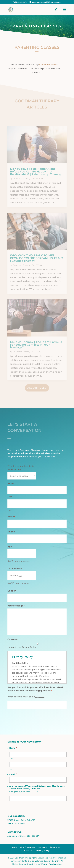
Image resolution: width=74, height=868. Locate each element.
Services (42, 847)
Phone (11, 532)
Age (10, 547)
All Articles (37, 388)
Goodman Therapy (21, 179)
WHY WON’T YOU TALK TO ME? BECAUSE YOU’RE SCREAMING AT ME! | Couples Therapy (37, 258)
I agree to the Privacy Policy (22, 647)
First (10, 497)
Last (10, 510)
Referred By (14, 470)
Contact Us (27, 850)
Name (13, 748)
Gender (12, 591)
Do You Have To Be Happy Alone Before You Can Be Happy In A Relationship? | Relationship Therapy (36, 172)
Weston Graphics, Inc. (51, 864)
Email (11, 517)
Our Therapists (28, 847)
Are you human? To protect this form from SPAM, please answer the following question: (35, 689)
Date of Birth (15, 569)
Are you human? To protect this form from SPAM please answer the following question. (37, 787)
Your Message (16, 606)
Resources (55, 847)
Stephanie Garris (48, 65)
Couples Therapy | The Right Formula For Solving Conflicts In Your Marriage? (36, 345)
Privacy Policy (43, 850)
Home (14, 847)
